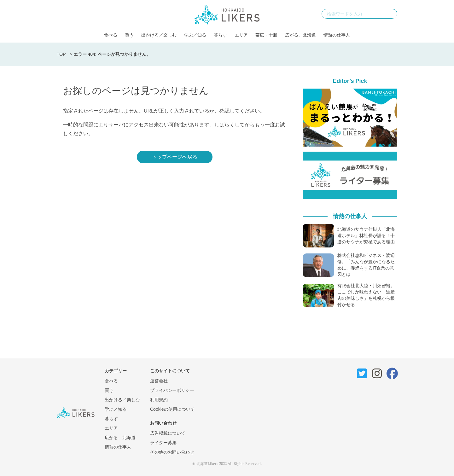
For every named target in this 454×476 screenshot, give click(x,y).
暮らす (220, 35)
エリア (241, 35)
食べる (111, 35)
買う (129, 35)
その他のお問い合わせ (172, 452)
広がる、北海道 (300, 35)
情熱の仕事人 (337, 35)
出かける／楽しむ (159, 35)
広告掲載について (168, 433)
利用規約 (159, 400)
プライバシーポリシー (172, 390)
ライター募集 (163, 443)
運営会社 (159, 381)
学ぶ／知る (195, 35)
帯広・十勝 (266, 35)
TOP (61, 54)
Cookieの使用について (172, 409)
